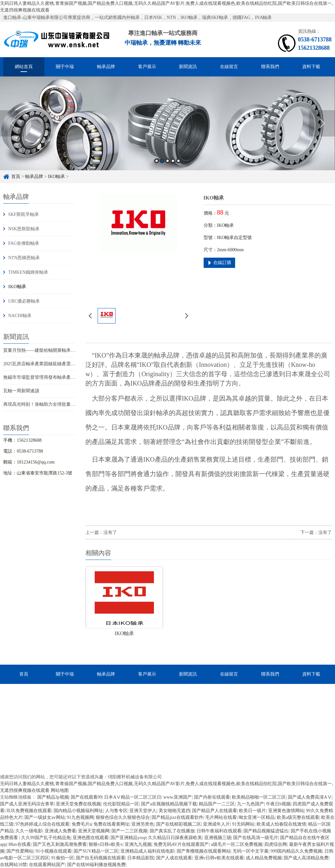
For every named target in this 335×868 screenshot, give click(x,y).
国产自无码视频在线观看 (101, 858)
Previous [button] (13, 123)
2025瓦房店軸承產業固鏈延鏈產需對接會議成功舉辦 (55, 364)
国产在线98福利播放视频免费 (96, 865)
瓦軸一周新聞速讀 (21, 391)
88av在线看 (20, 844)
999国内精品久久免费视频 (296, 851)
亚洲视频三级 (218, 838)
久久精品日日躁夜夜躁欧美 (175, 838)
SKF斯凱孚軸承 (23, 214)
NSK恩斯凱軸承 (24, 229)
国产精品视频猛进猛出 (266, 831)
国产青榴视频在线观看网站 (204, 851)
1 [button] (157, 161)
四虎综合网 (276, 844)
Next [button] (322, 123)
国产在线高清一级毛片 (256, 838)
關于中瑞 (65, 67)
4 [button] (173, 161)
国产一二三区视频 (129, 831)
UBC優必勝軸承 (24, 301)
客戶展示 (147, 67)
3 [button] (167, 161)
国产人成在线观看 (174, 858)
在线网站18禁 (13, 865)
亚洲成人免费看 (60, 831)
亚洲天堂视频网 (94, 831)
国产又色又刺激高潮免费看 (60, 844)
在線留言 (229, 67)
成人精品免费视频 (264, 858)
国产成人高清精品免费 (306, 858)
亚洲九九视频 (138, 844)
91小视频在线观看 (54, 851)
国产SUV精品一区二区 (96, 851)
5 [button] (178, 161)
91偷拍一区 (63, 858)
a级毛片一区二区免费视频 (237, 844)
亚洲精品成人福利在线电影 (147, 851)
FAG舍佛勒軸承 (24, 243)
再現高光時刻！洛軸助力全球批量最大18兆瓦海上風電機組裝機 (66, 404)
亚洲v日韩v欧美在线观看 (219, 858)
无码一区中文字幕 (251, 851)
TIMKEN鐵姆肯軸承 (28, 272)
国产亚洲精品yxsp (128, 838)
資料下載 (311, 67)
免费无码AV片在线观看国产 (181, 844)
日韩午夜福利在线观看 (219, 831)
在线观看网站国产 (47, 865)
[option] (167, 123)
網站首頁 (24, 67)
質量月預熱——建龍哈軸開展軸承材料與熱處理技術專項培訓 (64, 350)
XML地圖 (112, 819)
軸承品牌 (106, 67)
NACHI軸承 (20, 316)
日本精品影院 (141, 858)
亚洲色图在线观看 (91, 838)
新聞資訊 (188, 67)
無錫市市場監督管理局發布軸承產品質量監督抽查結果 (57, 377)
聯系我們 (270, 67)
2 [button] (162, 161)
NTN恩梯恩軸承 (24, 258)
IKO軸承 (56, 177)
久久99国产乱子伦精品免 (46, 838)
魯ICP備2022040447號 (180, 783)
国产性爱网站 (20, 851)
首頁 (16, 177)
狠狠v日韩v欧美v (106, 844)
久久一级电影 (29, 831)
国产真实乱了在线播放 (172, 831)
